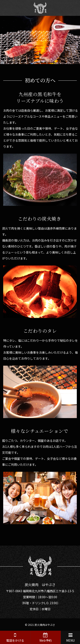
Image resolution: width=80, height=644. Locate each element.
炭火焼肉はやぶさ (45, 625)
